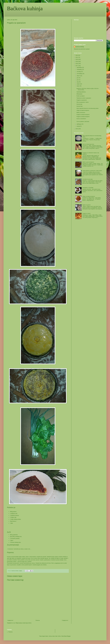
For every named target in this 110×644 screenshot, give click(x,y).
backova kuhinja (80, 47)
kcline (59, 636)
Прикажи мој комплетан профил (82, 49)
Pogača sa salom (87, 213)
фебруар (79, 124)
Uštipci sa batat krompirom (83, 110)
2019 (77, 62)
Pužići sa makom (81, 96)
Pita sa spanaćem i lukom (83, 102)
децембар (79, 67)
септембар (80, 74)
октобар (79, 72)
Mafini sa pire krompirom (88, 162)
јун (78, 80)
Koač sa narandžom (81, 119)
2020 (77, 59)
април (78, 84)
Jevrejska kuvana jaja (88, 179)
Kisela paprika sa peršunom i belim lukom (92, 171)
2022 (77, 55)
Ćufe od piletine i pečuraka (83, 122)
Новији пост (10, 620)
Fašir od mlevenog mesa (88, 144)
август (78, 76)
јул (78, 78)
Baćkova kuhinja (25, 8)
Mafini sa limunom (81, 113)
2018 (77, 64)
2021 (77, 57)
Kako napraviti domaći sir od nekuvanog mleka (87, 108)
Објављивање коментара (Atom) (23, 623)
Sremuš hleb (80, 106)
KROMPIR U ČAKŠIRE (88, 188)
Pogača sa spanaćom (82, 100)
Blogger (69, 636)
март (78, 86)
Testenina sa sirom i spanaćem (84, 98)
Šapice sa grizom (87, 205)
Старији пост (65, 620)
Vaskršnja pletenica (81, 92)
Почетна (38, 620)
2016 (77, 129)
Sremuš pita (79, 104)
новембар (79, 69)
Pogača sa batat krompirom (83, 115)
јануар (79, 126)
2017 (77, 66)
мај (78, 82)
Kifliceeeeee (79, 94)
